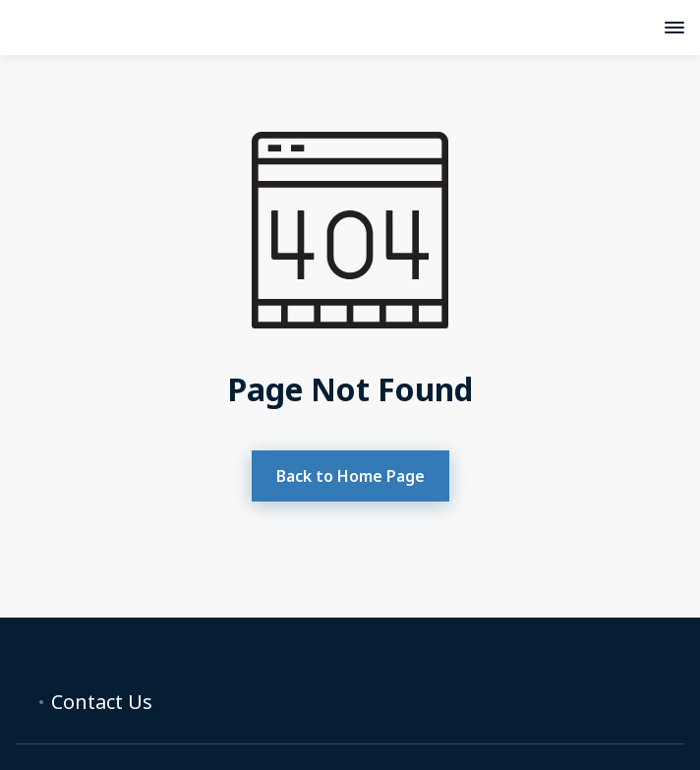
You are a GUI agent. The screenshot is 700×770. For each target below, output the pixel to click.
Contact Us (102, 702)
